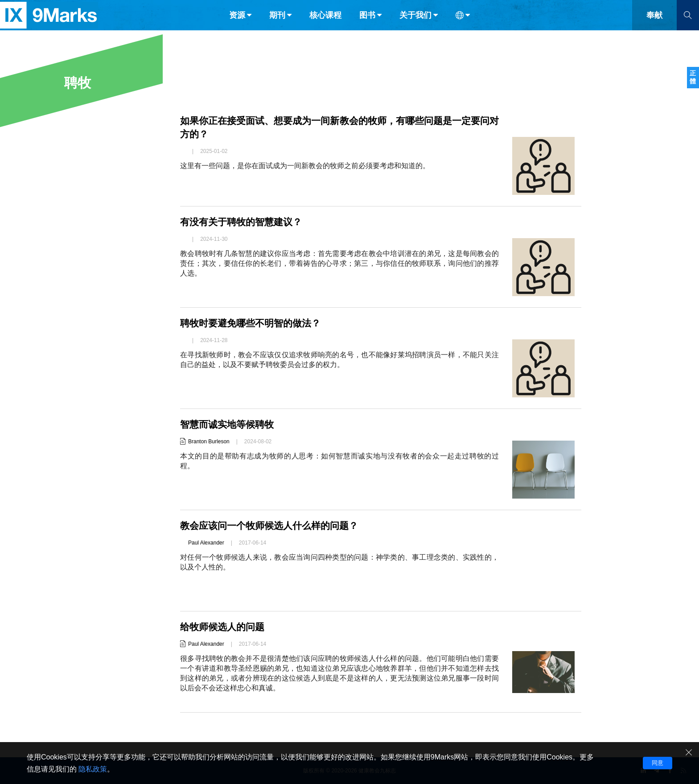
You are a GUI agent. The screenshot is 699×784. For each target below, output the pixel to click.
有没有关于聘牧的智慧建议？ (244, 222)
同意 (658, 763)
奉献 (654, 26)
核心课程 (325, 26)
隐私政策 (93, 769)
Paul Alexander (206, 543)
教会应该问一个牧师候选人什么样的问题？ (273, 526)
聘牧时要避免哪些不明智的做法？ (254, 323)
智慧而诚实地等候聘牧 (229, 424)
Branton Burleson (209, 442)
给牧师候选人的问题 (224, 627)
